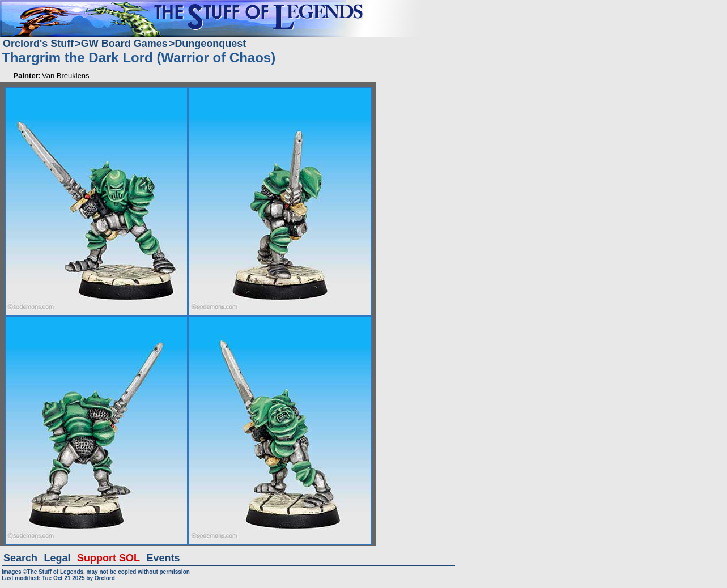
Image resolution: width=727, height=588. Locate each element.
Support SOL (109, 558)
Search (20, 558)
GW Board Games (124, 44)
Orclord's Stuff (38, 44)
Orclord (105, 578)
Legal (58, 558)
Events (163, 558)
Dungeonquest (210, 44)
